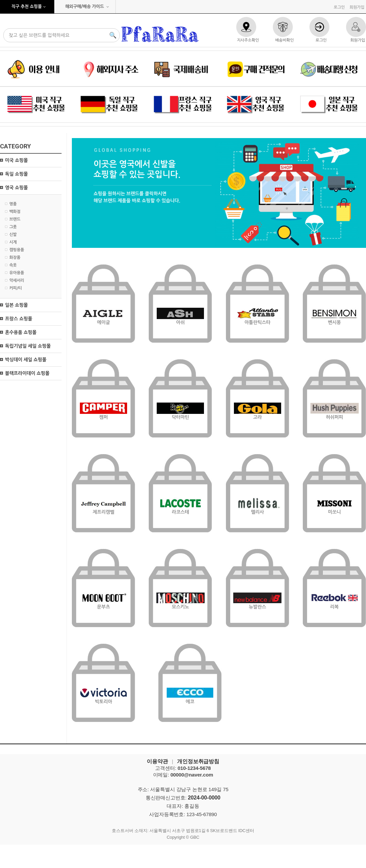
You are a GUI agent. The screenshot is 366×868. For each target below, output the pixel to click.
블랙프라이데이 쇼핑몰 (27, 373)
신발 (13, 235)
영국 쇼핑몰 (16, 188)
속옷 (13, 265)
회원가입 (357, 7)
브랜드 (15, 219)
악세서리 (17, 280)
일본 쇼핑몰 (16, 305)
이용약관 (157, 761)
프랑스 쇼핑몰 (19, 319)
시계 (13, 242)
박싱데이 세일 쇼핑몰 (26, 360)
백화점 (15, 212)
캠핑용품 (17, 250)
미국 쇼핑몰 (16, 160)
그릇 (13, 227)
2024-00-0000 (204, 798)
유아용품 (17, 273)
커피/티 (16, 288)
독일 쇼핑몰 (16, 174)
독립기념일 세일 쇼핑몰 (28, 346)
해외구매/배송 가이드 (85, 6)
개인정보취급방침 (198, 761)
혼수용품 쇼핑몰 (21, 332)
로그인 (339, 7)
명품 (13, 204)
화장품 (15, 258)
